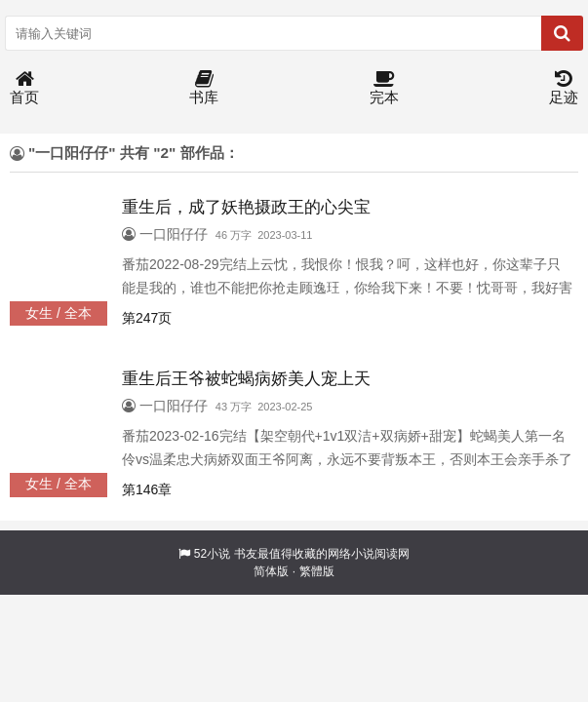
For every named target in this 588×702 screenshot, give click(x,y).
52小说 (212, 554)
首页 (24, 88)
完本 (384, 88)
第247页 (147, 318)
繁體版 (317, 571)
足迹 (564, 88)
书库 (204, 88)
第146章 (147, 489)
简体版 (271, 571)
